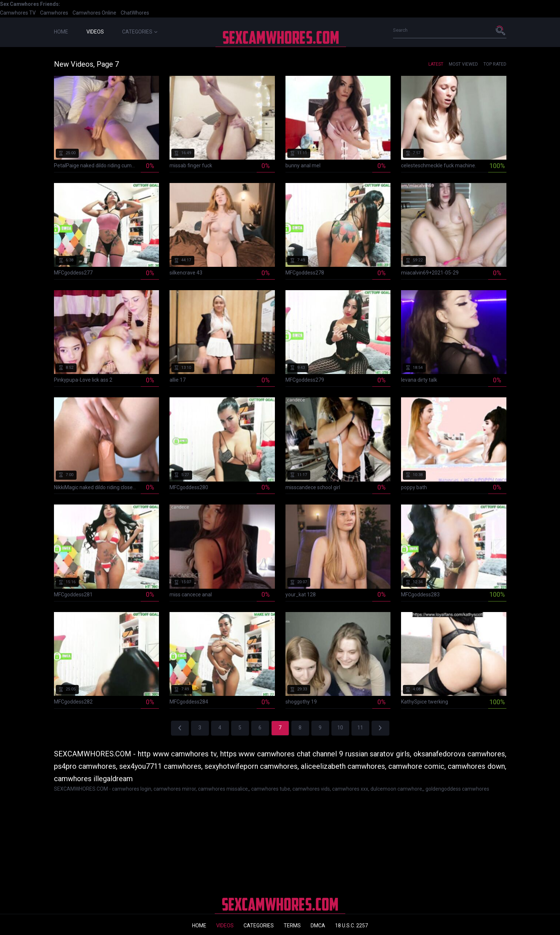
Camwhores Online (94, 13)
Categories (140, 32)
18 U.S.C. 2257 (351, 926)
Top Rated (495, 64)
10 (340, 728)
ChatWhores (135, 13)
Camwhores (54, 13)
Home (61, 32)
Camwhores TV (18, 13)
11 (360, 728)
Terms (292, 926)
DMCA (318, 926)
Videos (95, 32)
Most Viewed (463, 64)
